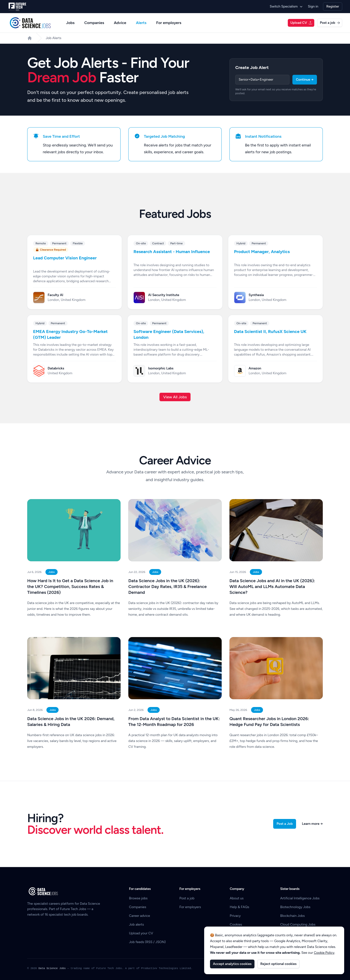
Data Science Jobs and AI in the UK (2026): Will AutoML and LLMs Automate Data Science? (272, 587)
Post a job (330, 23)
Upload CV (301, 23)
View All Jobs (175, 397)
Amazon (255, 368)
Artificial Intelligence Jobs (300, 898)
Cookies (236, 925)
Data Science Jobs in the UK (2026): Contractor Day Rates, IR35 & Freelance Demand (168, 587)
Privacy (235, 916)
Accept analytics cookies (232, 964)
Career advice (140, 916)
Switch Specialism (286, 6)
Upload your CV (141, 933)
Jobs (70, 23)
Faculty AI (55, 295)
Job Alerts (53, 38)
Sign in (313, 6)
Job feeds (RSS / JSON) (147, 942)
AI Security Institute (164, 295)
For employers (169, 23)
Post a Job (285, 824)
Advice (120, 23)
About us (237, 898)
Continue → (305, 80)
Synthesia (256, 295)
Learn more (312, 824)
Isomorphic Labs (161, 368)
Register (333, 6)
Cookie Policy (324, 953)
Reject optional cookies (278, 964)
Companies (94, 23)
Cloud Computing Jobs (298, 925)
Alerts (141, 23)
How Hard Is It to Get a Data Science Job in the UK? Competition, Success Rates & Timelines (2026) (70, 587)
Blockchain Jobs (293, 916)
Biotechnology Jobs (295, 907)
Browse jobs (138, 898)
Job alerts (136, 925)
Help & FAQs (239, 907)
